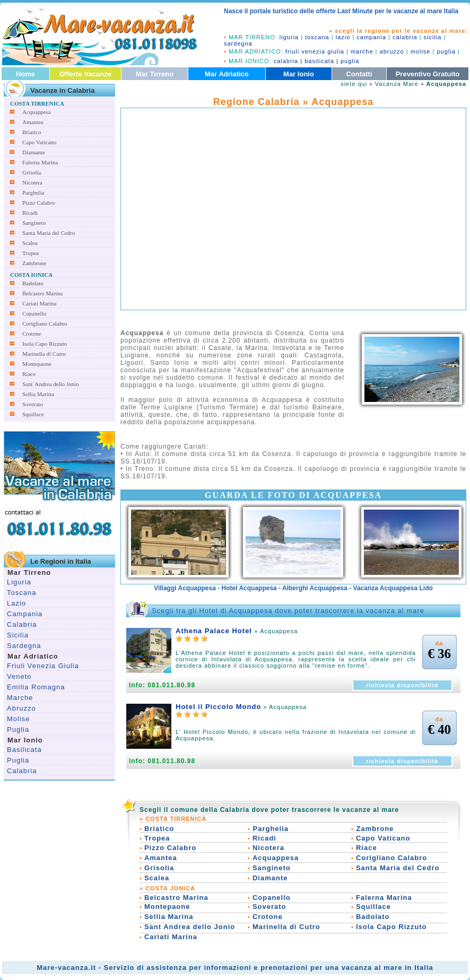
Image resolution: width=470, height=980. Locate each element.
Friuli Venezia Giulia (43, 666)
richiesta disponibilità (402, 685)
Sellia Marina (38, 394)
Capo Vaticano (39, 142)
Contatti (359, 74)
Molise (19, 719)
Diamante (34, 152)
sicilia (433, 37)
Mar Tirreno (155, 74)
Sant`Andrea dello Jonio (51, 384)
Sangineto (34, 223)
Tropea (31, 253)
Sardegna (24, 646)
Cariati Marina (39, 303)
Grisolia (32, 172)
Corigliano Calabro (45, 323)
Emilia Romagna (36, 687)
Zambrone (34, 263)
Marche (20, 698)
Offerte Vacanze (85, 74)
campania (371, 37)
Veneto (19, 676)
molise (421, 51)
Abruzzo (21, 708)
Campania (25, 614)
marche (362, 51)
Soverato (33, 404)
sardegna (238, 43)
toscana (317, 37)
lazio (343, 37)
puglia (446, 51)
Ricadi (30, 213)
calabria (405, 37)
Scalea (30, 243)
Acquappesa (37, 112)
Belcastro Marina (42, 293)
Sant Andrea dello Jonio (190, 927)
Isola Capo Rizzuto (45, 344)
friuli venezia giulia (315, 51)
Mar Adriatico (227, 74)
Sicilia (18, 635)
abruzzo (392, 51)
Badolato (33, 283)
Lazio (16, 603)
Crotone (32, 334)
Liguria (19, 582)
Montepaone (37, 364)
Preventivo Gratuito (428, 74)
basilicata (319, 61)
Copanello (34, 313)
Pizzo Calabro (39, 203)
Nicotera (32, 182)
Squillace (33, 414)
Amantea (33, 122)
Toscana (21, 593)
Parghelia (33, 192)
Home (25, 74)
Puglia (18, 729)
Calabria (22, 624)
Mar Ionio (299, 74)
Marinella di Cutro (44, 354)
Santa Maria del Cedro (49, 233)
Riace (29, 374)
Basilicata (24, 750)
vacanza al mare (372, 968)
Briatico (32, 132)
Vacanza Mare (397, 84)
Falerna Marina (40, 162)
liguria (289, 37)
